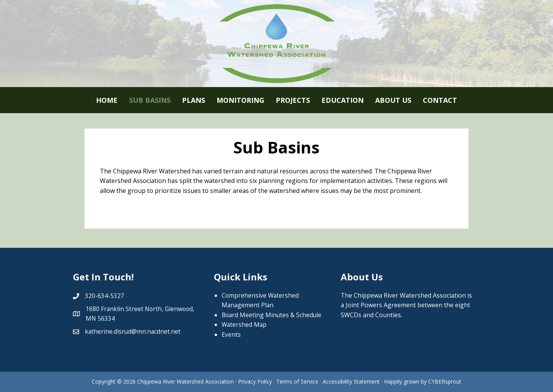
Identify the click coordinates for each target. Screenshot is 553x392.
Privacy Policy (255, 381)
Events (231, 334)
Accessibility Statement (351, 381)
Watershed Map (245, 324)
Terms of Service (298, 381)
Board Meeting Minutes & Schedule (272, 315)
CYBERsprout (445, 381)
